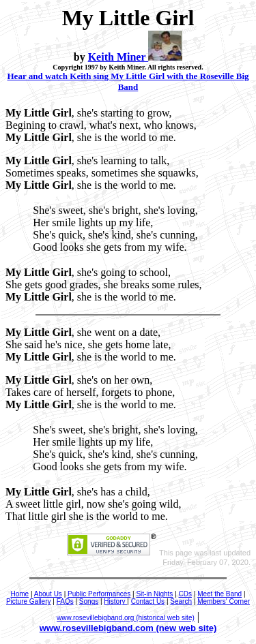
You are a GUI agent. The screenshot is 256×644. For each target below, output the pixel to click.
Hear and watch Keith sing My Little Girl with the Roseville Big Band (128, 81)
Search (181, 601)
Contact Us (148, 601)
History (115, 601)
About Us (48, 594)
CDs (185, 594)
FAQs (65, 601)
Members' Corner (224, 601)
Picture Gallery (29, 601)
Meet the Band (219, 594)
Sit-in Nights (154, 594)
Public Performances (99, 594)
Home (19, 594)
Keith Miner (118, 57)
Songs (89, 601)
